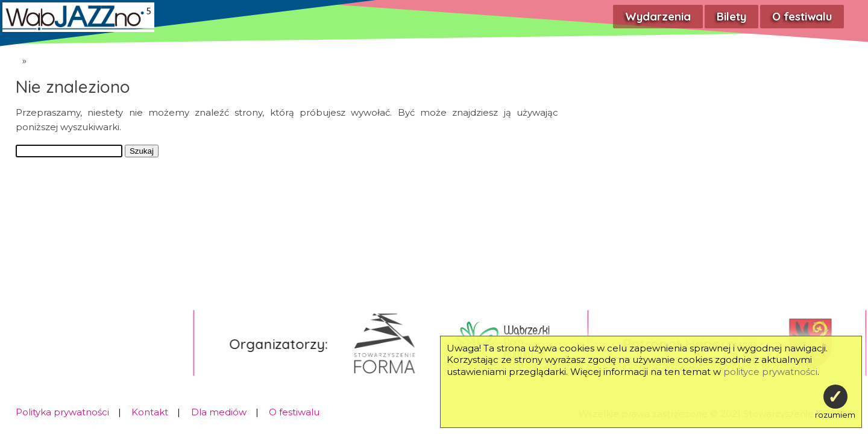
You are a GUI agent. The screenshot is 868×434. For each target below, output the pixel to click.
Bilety (731, 16)
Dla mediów (219, 412)
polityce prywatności (770, 372)
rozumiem (835, 402)
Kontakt (150, 412)
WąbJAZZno (9, 58)
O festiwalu (802, 16)
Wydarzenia (658, 16)
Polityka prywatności (62, 412)
